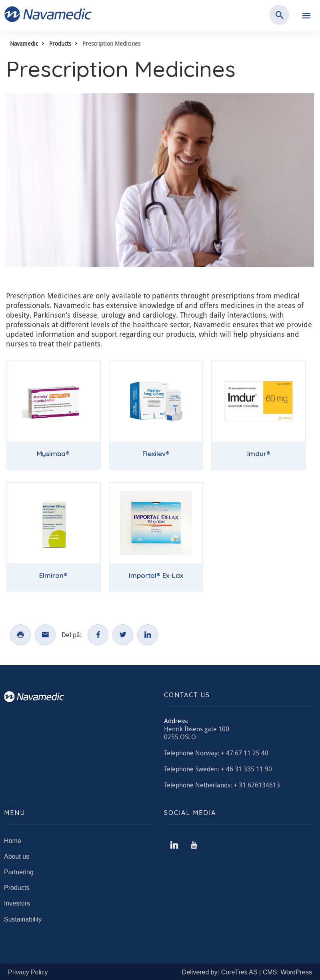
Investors (17, 903)
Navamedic (24, 43)
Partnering (19, 872)
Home (13, 841)
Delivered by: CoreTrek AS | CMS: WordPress (247, 972)
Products (60, 43)
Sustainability (23, 919)
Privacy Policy (28, 972)
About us (17, 856)
